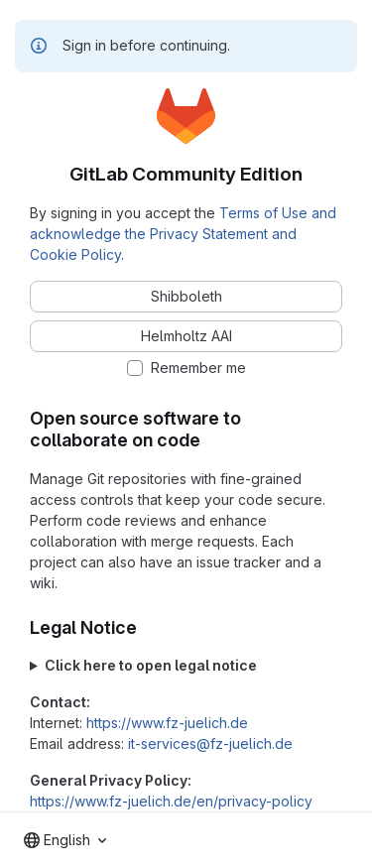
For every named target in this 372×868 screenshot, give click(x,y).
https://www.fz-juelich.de (167, 723)
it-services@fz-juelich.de (210, 744)
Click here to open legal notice (151, 665)
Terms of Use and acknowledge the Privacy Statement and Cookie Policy (183, 234)
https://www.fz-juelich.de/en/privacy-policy (171, 801)
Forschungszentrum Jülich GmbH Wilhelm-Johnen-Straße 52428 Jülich (186, 665)
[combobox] (65, 840)
